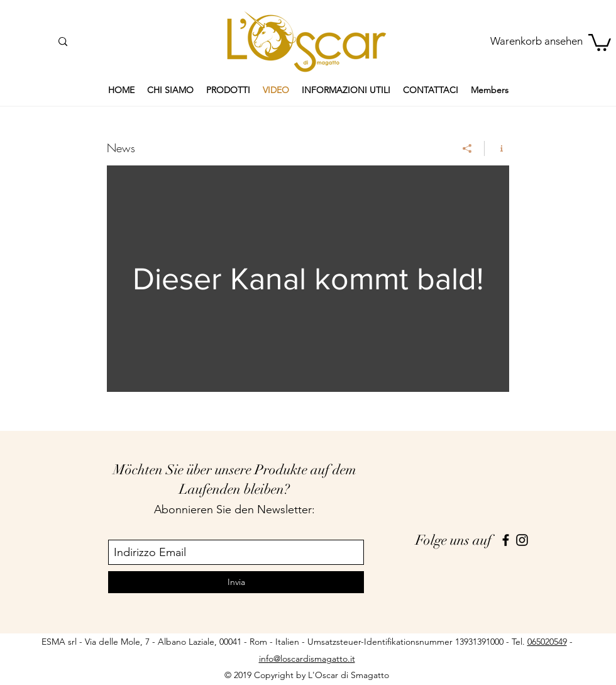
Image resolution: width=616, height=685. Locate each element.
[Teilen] (467, 148)
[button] (600, 42)
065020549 (547, 642)
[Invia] (236, 582)
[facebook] (506, 540)
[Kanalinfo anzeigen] (497, 148)
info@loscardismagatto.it (307, 659)
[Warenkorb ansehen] (536, 42)
